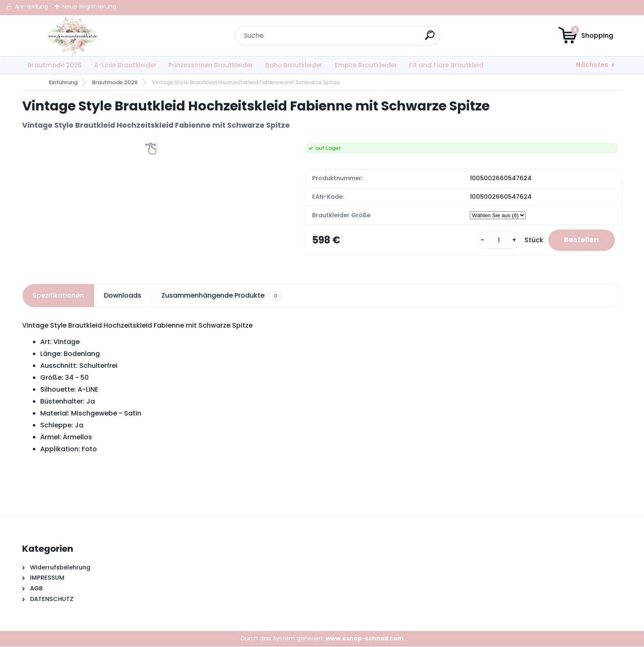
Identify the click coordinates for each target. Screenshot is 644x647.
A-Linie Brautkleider (125, 65)
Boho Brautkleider (294, 65)
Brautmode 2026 (55, 65)
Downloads (123, 296)
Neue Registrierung (89, 7)
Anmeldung (31, 7)
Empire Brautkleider (366, 65)
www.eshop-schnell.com (365, 639)
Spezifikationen (58, 296)
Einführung (63, 82)
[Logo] (72, 36)
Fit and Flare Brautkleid (446, 65)
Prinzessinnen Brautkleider (211, 65)
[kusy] (496, 240)
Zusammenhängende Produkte (222, 296)
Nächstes (592, 65)
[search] (430, 38)
